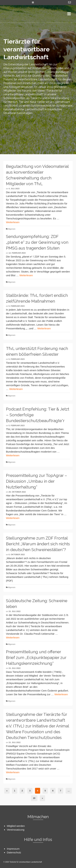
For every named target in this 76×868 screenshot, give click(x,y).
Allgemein (12, 229)
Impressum (13, 849)
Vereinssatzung (16, 830)
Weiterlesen (13, 222)
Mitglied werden (16, 826)
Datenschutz (14, 852)
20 (34, 798)
